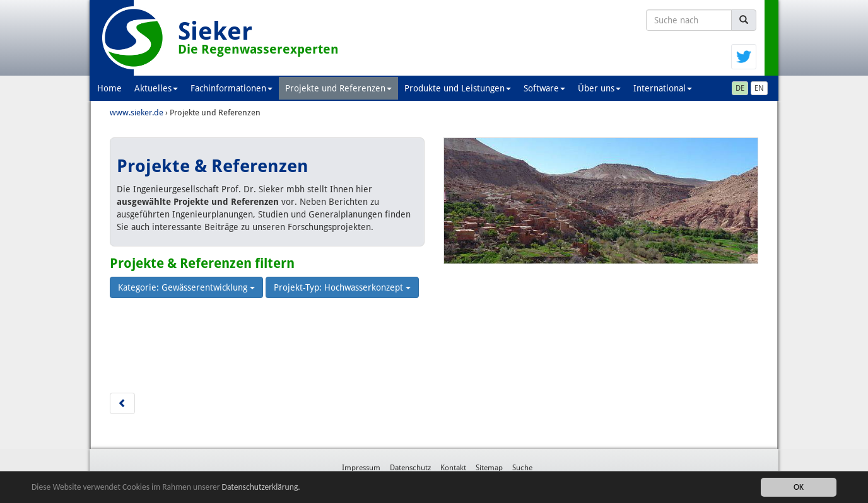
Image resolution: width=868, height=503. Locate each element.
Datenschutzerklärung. (261, 488)
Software (544, 88)
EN (759, 88)
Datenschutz (410, 468)
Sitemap (489, 468)
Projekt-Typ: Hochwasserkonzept (342, 287)
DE (740, 88)
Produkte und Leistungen (458, 88)
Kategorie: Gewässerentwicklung (186, 287)
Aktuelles (156, 88)
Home (109, 88)
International (663, 88)
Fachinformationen (232, 88)
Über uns (599, 88)
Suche (522, 468)
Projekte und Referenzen (338, 88)
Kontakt (453, 468)
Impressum (361, 468)
